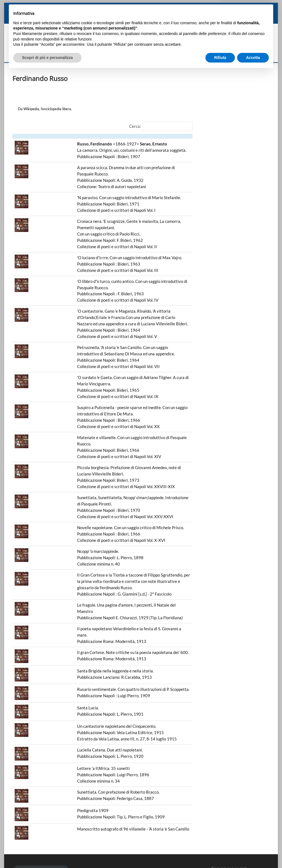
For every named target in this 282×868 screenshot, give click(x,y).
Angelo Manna (26, 18)
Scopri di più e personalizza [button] (47, 853)
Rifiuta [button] (220, 853)
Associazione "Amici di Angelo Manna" (124, 42)
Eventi (228, 18)
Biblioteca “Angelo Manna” (170, 18)
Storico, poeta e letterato (82, 18)
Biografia (50, 18)
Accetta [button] (253, 853)
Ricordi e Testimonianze (125, 18)
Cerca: (135, 126)
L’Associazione (207, 18)
